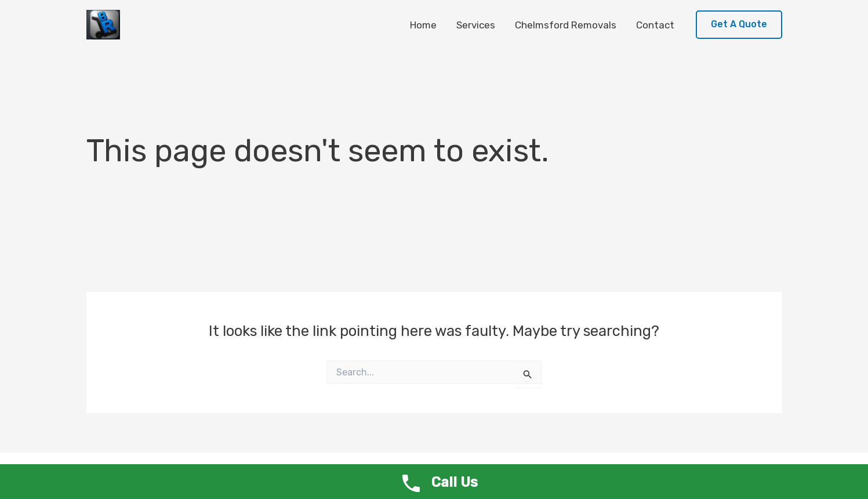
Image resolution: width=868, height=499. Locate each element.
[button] (739, 25)
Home (423, 25)
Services (476, 25)
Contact (655, 25)
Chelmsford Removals (566, 25)
